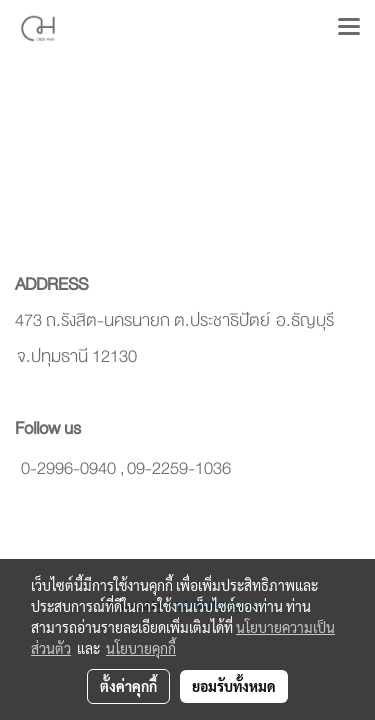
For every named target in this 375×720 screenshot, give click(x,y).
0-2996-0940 (68, 468)
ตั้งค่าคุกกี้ (128, 686)
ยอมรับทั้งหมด (234, 686)
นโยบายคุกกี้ (141, 648)
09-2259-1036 (179, 468)
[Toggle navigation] (349, 28)
